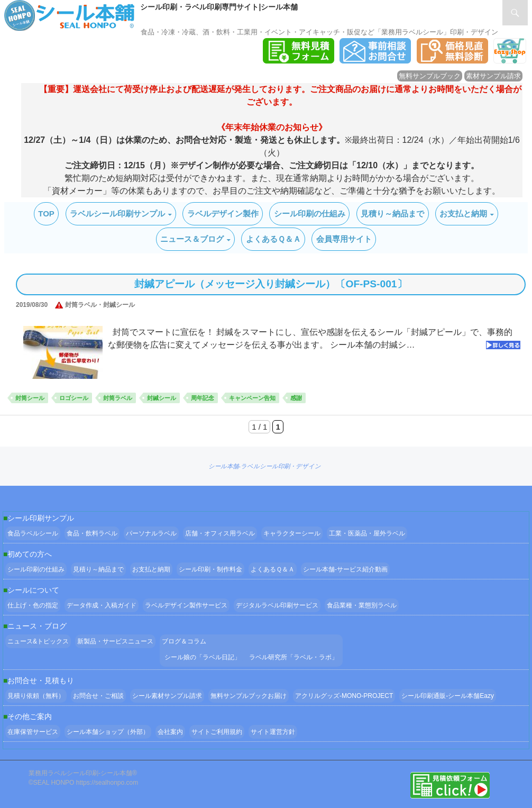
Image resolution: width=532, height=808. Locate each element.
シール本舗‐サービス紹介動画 (345, 569)
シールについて (33, 590)
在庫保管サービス (33, 732)
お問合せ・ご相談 (98, 696)
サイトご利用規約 (217, 732)
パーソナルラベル (151, 533)
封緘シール (162, 398)
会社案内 (170, 732)
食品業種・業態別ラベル (362, 605)
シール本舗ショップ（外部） (108, 732)
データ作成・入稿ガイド (102, 605)
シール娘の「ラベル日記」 (203, 657)
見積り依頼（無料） (36, 696)
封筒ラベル (118, 398)
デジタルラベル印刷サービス (277, 605)
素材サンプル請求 (493, 76)
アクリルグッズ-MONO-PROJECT (344, 696)
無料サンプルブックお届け (249, 696)
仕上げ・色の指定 (33, 605)
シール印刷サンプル (41, 518)
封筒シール (30, 398)
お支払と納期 (463, 214)
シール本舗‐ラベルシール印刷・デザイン (265, 466)
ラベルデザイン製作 (223, 214)
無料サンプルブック (430, 76)
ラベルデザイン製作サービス (186, 605)
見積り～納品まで (392, 214)
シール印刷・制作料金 (210, 569)
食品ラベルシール (33, 533)
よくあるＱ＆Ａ (273, 239)
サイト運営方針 (273, 732)
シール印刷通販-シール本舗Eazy (448, 696)
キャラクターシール (292, 533)
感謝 (296, 398)
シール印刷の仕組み (310, 214)
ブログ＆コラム (184, 641)
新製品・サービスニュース (115, 641)
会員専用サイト (344, 239)
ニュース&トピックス (38, 641)
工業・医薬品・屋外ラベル (367, 533)
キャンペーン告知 (252, 398)
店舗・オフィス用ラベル (220, 533)
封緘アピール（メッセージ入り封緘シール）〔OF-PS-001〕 (270, 284)
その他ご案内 (30, 716)
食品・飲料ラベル (92, 533)
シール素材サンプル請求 (167, 696)
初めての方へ (30, 554)
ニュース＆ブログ (192, 239)
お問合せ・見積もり (41, 680)
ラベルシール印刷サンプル (117, 214)
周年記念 (203, 398)
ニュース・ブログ (37, 626)
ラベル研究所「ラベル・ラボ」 (293, 657)
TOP (46, 214)
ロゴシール (74, 398)
